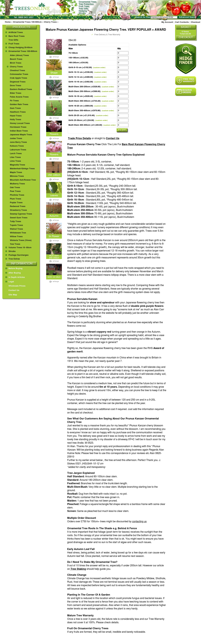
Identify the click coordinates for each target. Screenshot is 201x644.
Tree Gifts (13, 40)
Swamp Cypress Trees (21, 214)
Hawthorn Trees (18, 112)
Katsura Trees (17, 146)
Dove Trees (16, 86)
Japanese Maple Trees (21, 135)
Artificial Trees (16, 32)
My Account (167, 22)
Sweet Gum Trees (19, 218)
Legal (10, 282)
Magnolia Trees (18, 165)
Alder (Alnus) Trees (19, 55)
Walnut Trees (16, 229)
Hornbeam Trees (18, 127)
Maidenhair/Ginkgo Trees (22, 169)
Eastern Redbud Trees (21, 89)
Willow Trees (16, 237)
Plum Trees (15, 199)
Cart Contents (182, 22)
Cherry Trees (50, 22)
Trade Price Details (79, 138)
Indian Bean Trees (19, 131)
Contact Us (113, 138)
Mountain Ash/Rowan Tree (23, 180)
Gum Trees (15, 108)
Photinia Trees (17, 195)
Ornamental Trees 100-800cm (27, 22)
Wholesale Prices (15, 286)
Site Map (11, 295)
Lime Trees (15, 161)
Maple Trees (16, 172)
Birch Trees (16, 63)
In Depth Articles (15, 277)
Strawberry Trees (18, 210)
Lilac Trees (15, 157)
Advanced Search (188, 17)
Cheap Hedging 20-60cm (20, 48)
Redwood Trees (18, 206)
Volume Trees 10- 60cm (20, 248)
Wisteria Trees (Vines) (21, 240)
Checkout (196, 22)
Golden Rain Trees (19, 105)
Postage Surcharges (18, 255)
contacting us (139, 521)
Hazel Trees (16, 116)
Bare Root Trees (16, 36)
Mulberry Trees (17, 184)
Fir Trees (14, 101)
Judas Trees (16, 138)
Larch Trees (16, 154)
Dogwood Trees (18, 82)
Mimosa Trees (17, 176)
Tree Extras (14, 259)
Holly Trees (15, 120)
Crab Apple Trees (18, 78)
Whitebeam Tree (18, 233)
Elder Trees (16, 93)
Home (8, 22)
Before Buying (14, 269)
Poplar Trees (16, 203)
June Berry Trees (18, 142)
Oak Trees (15, 188)
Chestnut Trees (17, 71)
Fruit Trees (14, 44)
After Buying (13, 273)
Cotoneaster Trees (19, 74)
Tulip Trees (15, 222)
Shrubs (12, 251)
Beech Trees (16, 59)
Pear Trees (15, 191)
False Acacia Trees (19, 97)
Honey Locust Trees (20, 123)
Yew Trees (15, 244)
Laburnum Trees (18, 150)
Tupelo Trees (16, 225)
